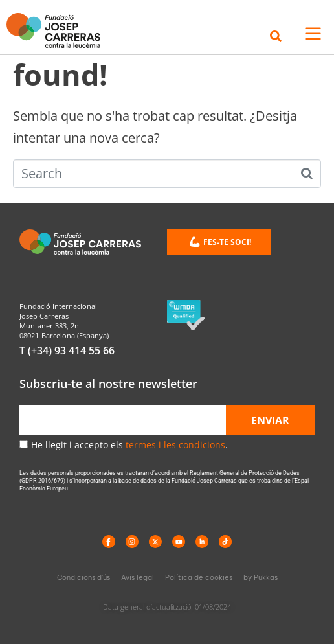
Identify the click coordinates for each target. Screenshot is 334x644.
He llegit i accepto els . (129, 445)
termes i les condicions (175, 445)
